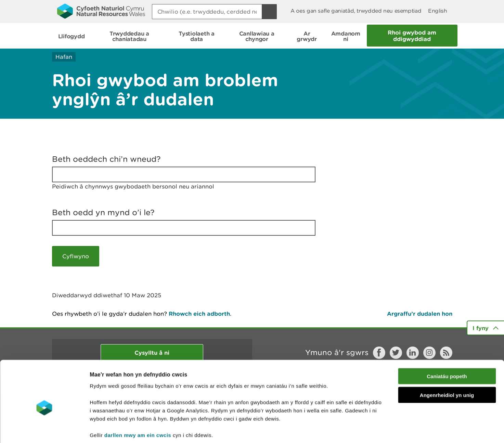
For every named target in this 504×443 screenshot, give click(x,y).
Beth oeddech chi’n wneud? (106, 159)
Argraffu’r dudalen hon (420, 314)
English (437, 11)
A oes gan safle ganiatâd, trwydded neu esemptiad (356, 11)
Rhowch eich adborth (199, 314)
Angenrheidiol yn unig (447, 362)
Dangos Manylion (380, 429)
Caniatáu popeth (447, 343)
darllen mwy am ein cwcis (138, 402)
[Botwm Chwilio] (269, 12)
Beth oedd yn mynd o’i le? (103, 212)
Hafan (64, 57)
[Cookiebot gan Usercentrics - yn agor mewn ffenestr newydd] (44, 430)
